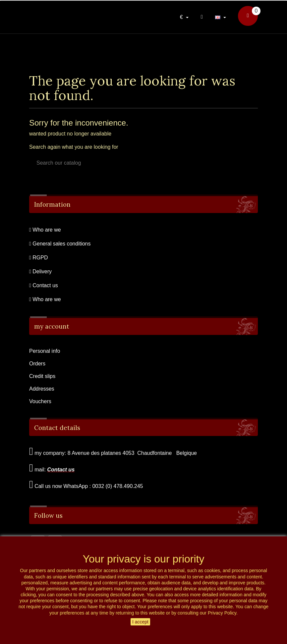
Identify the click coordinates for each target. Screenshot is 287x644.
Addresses (42, 389)
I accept (140, 622)
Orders (37, 364)
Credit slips (42, 376)
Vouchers (40, 401)
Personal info (45, 351)
